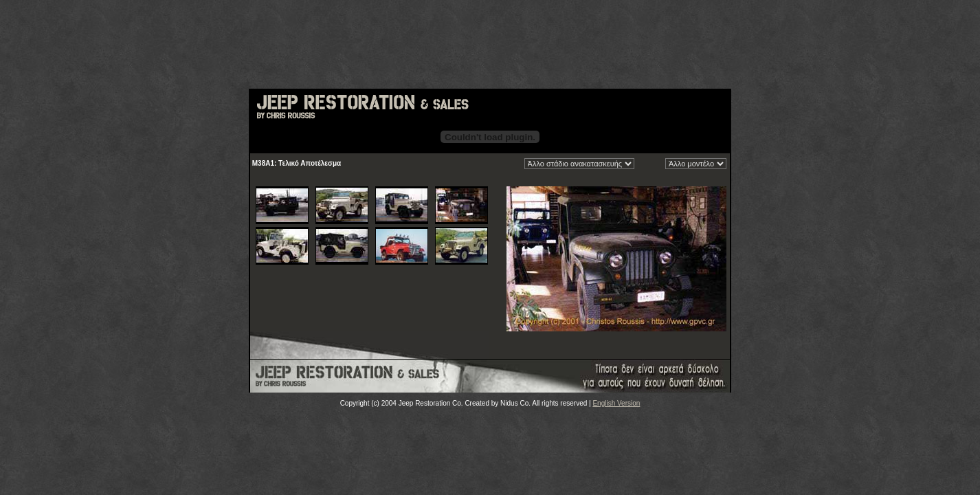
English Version (616, 403)
